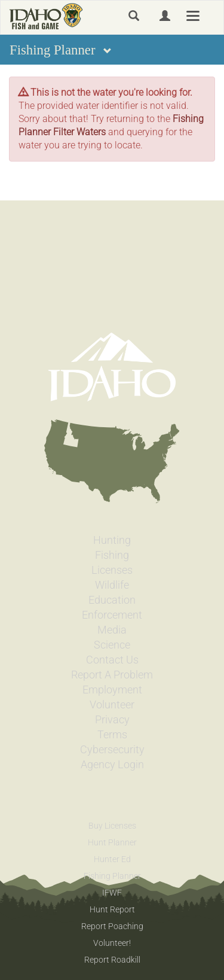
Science (112, 645)
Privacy (112, 720)
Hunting (112, 540)
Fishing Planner (112, 876)
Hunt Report (112, 909)
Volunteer (112, 705)
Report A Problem (112, 675)
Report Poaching (112, 926)
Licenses (112, 570)
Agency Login (112, 765)
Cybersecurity (112, 750)
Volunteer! (112, 943)
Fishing (112, 555)
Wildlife (112, 585)
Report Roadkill (112, 960)
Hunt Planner (112, 842)
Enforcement (112, 615)
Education (112, 600)
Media (112, 630)
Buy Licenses (112, 826)
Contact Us (112, 660)
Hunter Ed (112, 859)
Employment (112, 690)
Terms (112, 735)
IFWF (112, 893)
